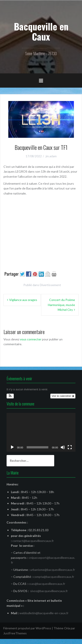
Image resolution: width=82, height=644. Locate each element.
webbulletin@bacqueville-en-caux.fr (44, 613)
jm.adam (51, 156)
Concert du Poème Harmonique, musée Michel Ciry (61, 305)
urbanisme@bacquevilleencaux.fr (53, 570)
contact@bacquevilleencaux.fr (33, 541)
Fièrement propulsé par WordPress (27, 628)
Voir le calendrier (63, 396)
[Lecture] (12, 447)
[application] (41, 432)
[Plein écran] (70, 447)
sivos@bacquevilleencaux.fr (49, 591)
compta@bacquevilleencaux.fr (54, 577)
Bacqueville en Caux (41, 31)
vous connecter (31, 339)
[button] (10, 396)
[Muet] (63, 447)
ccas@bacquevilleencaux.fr (47, 584)
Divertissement (50, 285)
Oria (67, 628)
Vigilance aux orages (23, 300)
